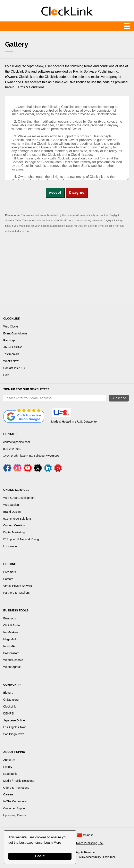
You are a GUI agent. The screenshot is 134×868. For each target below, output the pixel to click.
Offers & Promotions (16, 788)
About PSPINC (13, 347)
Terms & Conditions (30, 87)
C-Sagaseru (11, 700)
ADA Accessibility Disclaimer (97, 857)
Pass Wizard (11, 653)
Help (6, 375)
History (8, 767)
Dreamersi (10, 572)
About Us (9, 760)
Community (12, 685)
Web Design (11, 505)
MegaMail (10, 639)
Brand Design (12, 512)
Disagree (77, 193)
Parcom (8, 579)
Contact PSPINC (14, 368)
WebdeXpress (12, 667)
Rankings (9, 340)
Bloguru (8, 693)
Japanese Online (14, 720)
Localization (11, 546)
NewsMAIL (10, 646)
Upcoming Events (15, 815)
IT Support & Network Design (22, 539)
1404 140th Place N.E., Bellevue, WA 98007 (31, 456)
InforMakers (11, 632)
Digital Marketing (14, 532)
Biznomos (10, 618)
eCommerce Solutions (17, 519)
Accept (55, 193)
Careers (8, 794)
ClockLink (10, 707)
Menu (67, 26)
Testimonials (11, 354)
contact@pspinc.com (17, 442)
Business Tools (16, 610)
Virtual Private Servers (18, 586)
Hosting (10, 564)
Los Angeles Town (15, 727)
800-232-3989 (12, 449)
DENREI (9, 713)
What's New (11, 361)
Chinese (88, 835)
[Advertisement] (67, 271)
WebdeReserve (13, 660)
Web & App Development (19, 498)
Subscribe (119, 398)
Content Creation (14, 525)
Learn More (53, 843)
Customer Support (15, 808)
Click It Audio (12, 625)
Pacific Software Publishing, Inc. (83, 843)
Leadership (10, 774)
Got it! (40, 856)
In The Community (15, 801)
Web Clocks (11, 326)
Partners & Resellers (16, 593)
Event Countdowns (15, 333)
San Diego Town (14, 734)
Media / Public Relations (19, 781)
